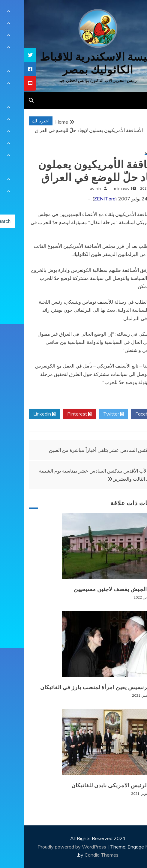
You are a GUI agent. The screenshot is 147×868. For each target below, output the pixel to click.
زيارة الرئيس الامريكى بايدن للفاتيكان (93, 785)
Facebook (124, 414)
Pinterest (55, 414)
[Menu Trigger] (132, 13)
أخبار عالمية (129, 153)
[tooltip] (6, 55)
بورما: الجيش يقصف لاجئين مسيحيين (94, 589)
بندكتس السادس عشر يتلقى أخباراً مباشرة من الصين (77, 450)
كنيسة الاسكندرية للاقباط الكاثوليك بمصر (74, 63)
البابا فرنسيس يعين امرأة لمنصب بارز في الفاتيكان (77, 687)
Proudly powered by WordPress (48, 847)
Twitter (89, 414)
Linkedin (20, 414)
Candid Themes (77, 855)
